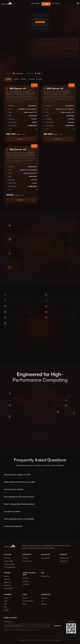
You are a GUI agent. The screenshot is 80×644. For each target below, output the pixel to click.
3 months (16, 79)
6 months (24, 79)
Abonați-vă (57, 626)
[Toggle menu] (78, 3)
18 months (39, 79)
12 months (31, 79)
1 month (8, 79)
